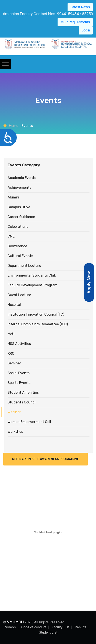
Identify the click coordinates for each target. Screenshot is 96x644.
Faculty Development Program (32, 285)
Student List (48, 632)
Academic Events (22, 178)
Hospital (14, 305)
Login (86, 30)
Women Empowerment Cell (29, 422)
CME (11, 236)
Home (14, 126)
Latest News (80, 7)
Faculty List (60, 627)
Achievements (19, 188)
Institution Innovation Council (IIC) (36, 314)
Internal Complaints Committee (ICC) (38, 324)
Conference (17, 246)
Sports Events (19, 383)
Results (81, 627)
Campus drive (19, 207)
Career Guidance (21, 217)
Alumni (13, 197)
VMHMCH (15, 622)
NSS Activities (19, 344)
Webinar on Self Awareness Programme (46, 459)
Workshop (15, 432)
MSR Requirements (75, 22)
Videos (10, 627)
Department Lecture (24, 266)
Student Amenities (23, 392)
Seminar (14, 363)
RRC (11, 353)
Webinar (14, 412)
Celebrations (18, 227)
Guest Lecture (19, 295)
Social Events (19, 373)
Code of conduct (34, 627)
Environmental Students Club (32, 275)
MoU (11, 334)
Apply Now (89, 282)
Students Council (22, 402)
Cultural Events (20, 256)
